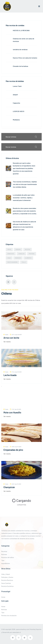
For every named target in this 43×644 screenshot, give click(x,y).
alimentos (28, 258)
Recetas (27, 249)
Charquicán (9, 487)
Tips (3, 560)
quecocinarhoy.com (23, 629)
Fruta (9, 249)
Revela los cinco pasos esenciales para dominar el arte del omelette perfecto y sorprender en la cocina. (25, 211)
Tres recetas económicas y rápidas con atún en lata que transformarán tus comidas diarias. (25, 184)
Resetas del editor (8, 557)
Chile (9, 258)
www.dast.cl (17, 632)
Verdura (18, 249)
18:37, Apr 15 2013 (16, 484)
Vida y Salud (6, 574)
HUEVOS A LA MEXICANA (21, 30)
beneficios (11, 254)
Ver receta (7, 342)
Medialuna (16, 120)
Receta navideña (12, 262)
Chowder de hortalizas (20, 66)
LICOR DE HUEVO (19, 111)
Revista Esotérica (7, 586)
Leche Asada (10, 375)
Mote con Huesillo (12, 412)
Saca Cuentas (6, 583)
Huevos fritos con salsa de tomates (25, 58)
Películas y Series (7, 577)
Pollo (24, 262)
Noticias (4, 554)
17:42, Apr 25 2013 (16, 372)
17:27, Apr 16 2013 (15, 409)
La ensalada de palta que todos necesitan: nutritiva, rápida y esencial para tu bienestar (24, 198)
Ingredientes (6, 563)
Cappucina (16, 103)
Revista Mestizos (7, 580)
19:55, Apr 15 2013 (16, 447)
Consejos (21, 254)
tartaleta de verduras (20, 49)
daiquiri (15, 95)
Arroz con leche (11, 338)
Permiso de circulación (9, 615)
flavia (6, 335)
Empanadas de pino (13, 450)
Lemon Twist (17, 86)
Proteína (32, 254)
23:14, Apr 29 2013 (16, 335)
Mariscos (18, 258)
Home (3, 597)
